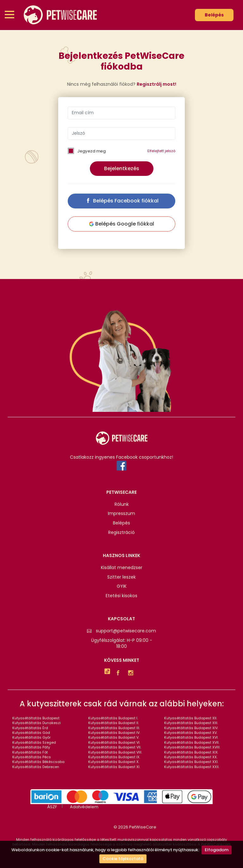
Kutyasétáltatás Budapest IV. (114, 733)
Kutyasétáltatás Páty (31, 747)
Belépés (214, 15)
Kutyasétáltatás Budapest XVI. (191, 737)
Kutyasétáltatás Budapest (36, 718)
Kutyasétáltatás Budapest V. (114, 737)
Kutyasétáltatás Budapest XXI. (191, 762)
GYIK (122, 586)
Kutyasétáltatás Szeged (34, 742)
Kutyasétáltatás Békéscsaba (38, 762)
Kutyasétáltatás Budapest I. (113, 718)
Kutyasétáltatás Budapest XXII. (192, 767)
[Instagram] (132, 673)
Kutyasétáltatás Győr (31, 737)
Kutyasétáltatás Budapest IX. (114, 757)
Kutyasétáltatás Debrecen (36, 767)
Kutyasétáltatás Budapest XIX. (191, 752)
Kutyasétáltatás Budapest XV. (191, 733)
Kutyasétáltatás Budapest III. (114, 728)
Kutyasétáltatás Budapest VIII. (115, 752)
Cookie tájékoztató (123, 859)
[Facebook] (120, 673)
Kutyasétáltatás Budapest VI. (114, 742)
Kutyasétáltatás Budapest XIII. (191, 723)
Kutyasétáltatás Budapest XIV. (191, 728)
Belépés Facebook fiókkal (121, 201)
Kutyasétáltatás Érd (30, 728)
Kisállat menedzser (122, 568)
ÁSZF (52, 807)
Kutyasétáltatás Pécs (32, 757)
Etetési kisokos (121, 596)
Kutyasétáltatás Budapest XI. (114, 767)
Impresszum (121, 514)
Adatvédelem (84, 807)
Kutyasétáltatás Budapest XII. (191, 718)
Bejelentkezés (122, 168)
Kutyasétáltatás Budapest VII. (115, 747)
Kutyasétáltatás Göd (31, 733)
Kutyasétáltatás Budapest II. (114, 723)
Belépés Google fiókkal (121, 224)
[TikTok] (107, 672)
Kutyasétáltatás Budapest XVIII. (192, 747)
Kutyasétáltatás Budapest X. (114, 762)
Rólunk (122, 504)
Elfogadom (217, 850)
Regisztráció (121, 533)
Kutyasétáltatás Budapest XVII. (192, 742)
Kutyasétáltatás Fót (30, 752)
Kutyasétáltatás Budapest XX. (191, 757)
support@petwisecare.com (121, 631)
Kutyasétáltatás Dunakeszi (37, 723)
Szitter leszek (121, 577)
